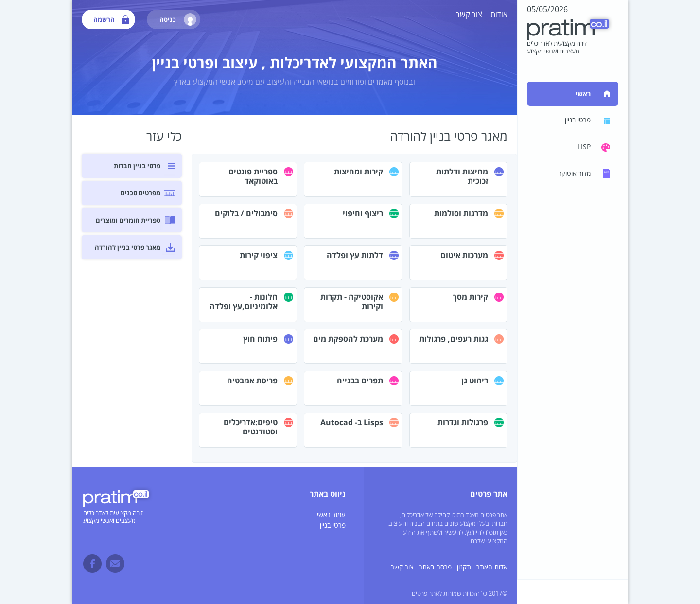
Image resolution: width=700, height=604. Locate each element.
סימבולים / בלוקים (246, 213)
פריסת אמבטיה (252, 380)
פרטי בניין (333, 526)
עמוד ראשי (331, 515)
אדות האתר (492, 567)
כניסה (178, 19)
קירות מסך (470, 297)
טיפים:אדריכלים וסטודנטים (251, 427)
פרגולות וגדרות (463, 422)
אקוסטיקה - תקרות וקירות (352, 302)
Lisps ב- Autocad (352, 422)
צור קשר (469, 15)
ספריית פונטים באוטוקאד (253, 176)
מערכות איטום (464, 255)
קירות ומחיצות (359, 172)
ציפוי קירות (259, 255)
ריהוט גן (475, 380)
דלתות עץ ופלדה (355, 255)
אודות (499, 15)
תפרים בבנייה (360, 380)
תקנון (464, 567)
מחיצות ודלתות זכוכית (462, 176)
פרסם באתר (435, 567)
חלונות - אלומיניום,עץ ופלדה (244, 302)
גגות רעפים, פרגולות (454, 339)
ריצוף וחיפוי (363, 213)
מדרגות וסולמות (461, 213)
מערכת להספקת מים (348, 339)
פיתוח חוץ (260, 339)
